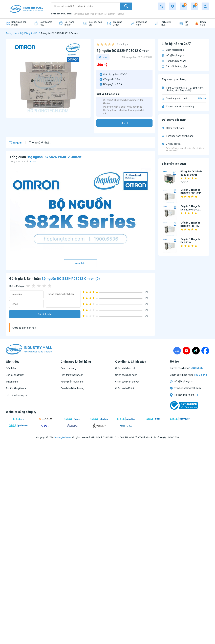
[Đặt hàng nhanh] (68, 23)
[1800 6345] (162, 6)
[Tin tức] (184, 23)
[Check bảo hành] (140, 23)
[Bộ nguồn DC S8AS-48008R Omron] (170, 178)
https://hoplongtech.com (185, 388)
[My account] (205, 6)
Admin (33, 161)
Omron (103, 57)
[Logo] (26, 9)
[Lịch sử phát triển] (15, 375)
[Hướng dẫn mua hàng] (72, 382)
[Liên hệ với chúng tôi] (17, 395)
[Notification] (184, 6)
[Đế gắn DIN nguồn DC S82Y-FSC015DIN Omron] (170, 245)
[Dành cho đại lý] (69, 368)
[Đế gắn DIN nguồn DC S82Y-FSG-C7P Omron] (170, 213)
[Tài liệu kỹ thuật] (164, 23)
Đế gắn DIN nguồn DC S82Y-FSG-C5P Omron (191, 193)
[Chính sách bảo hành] (126, 375)
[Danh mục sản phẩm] (17, 23)
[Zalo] (177, 351)
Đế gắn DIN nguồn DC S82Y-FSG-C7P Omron (191, 210)
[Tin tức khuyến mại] (16, 388)
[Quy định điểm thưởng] (72, 388)
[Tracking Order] (116, 23)
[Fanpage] (205, 351)
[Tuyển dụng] (12, 382)
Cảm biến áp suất (81, 14)
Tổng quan (16, 142)
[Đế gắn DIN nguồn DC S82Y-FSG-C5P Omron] (170, 196)
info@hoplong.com (174, 55)
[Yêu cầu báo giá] (92, 23)
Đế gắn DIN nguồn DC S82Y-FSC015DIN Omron (191, 243)
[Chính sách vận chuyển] (127, 382)
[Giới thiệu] (11, 368)
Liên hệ (124, 123)
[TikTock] (196, 351)
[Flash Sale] (202, 23)
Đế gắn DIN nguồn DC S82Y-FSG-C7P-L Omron (191, 226)
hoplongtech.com (63, 437)
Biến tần (112, 14)
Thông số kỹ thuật (40, 142)
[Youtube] (186, 351)
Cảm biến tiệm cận (98, 14)
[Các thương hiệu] (44, 23)
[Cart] (194, 6)
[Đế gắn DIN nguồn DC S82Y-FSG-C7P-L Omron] (170, 229)
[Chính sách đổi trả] (125, 388)
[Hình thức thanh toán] (72, 375)
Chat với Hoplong (173, 50)
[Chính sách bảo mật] (126, 368)
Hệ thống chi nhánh (174, 61)
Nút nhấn (121, 14)
